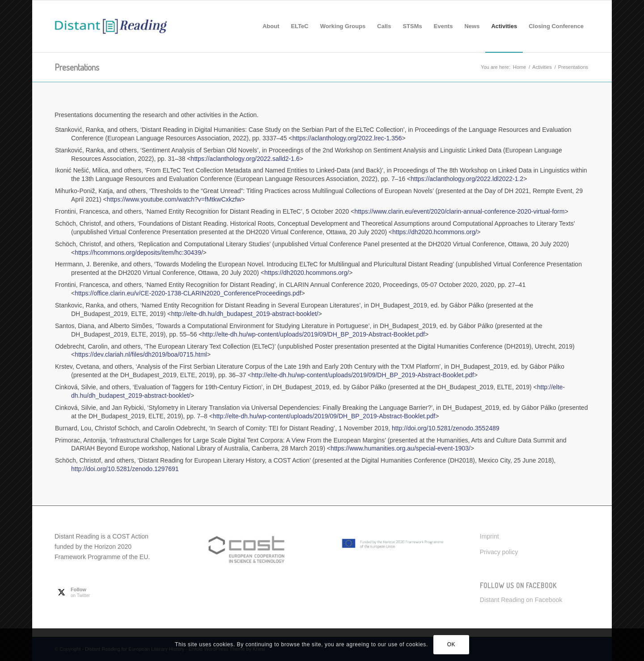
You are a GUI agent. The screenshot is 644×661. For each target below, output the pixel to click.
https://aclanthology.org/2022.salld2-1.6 (245, 159)
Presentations (77, 67)
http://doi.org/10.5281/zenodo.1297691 (125, 469)
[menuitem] (271, 26)
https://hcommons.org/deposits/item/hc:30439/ (139, 253)
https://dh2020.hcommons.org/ (434, 232)
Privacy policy (499, 552)
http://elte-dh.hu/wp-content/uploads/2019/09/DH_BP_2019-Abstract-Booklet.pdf (314, 334)
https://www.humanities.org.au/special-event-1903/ (400, 448)
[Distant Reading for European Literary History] (111, 26)
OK (451, 644)
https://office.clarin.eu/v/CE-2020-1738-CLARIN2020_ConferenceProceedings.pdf (188, 293)
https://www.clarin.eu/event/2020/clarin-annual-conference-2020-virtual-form (459, 211)
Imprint (489, 536)
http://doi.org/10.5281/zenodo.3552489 (446, 428)
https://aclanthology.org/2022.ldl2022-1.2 (467, 179)
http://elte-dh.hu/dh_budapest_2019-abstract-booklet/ (245, 314)
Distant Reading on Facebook (521, 600)
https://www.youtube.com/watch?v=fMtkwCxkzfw (174, 199)
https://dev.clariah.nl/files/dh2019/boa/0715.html (141, 354)
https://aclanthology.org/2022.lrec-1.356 (347, 138)
